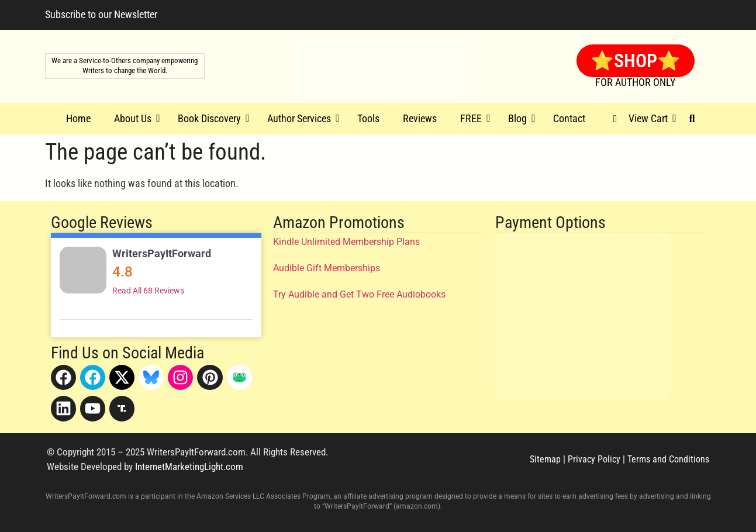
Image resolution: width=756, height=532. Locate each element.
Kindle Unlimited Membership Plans (346, 242)
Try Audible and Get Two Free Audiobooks (359, 294)
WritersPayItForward (162, 253)
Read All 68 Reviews (148, 291)
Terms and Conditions (668, 459)
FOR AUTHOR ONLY (635, 82)
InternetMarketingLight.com (189, 467)
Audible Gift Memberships (327, 268)
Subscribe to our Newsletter (101, 14)
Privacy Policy (594, 459)
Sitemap (545, 459)
